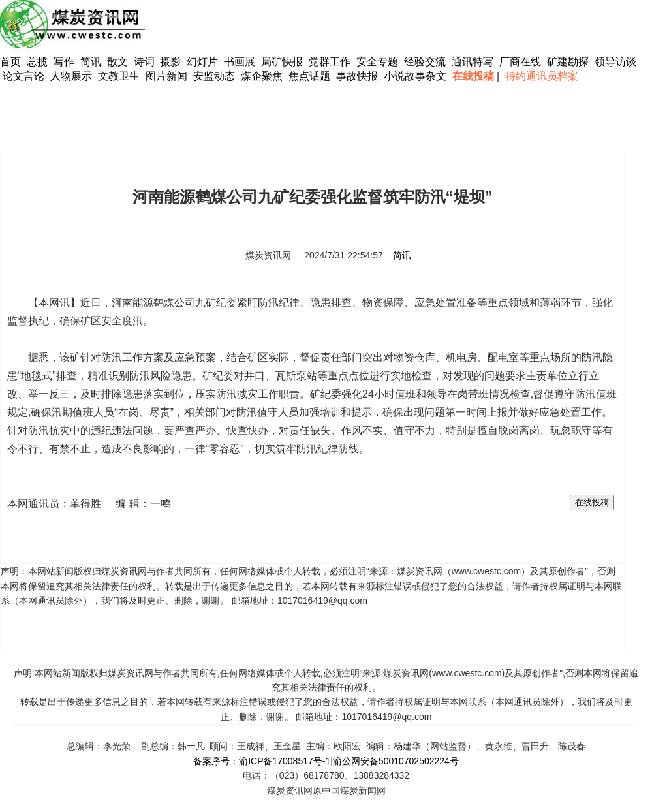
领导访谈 (615, 62)
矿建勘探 (568, 62)
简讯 (91, 62)
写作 (64, 62)
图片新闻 (166, 76)
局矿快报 (282, 62)
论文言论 (23, 76)
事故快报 (357, 76)
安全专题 (377, 62)
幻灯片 (202, 62)
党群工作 (330, 62)
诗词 (146, 62)
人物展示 (71, 76)
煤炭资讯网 (268, 255)
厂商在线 (520, 62)
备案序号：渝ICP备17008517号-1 (262, 761)
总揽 (37, 62)
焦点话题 (309, 76)
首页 (10, 62)
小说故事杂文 (415, 76)
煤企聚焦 (262, 76)
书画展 (240, 62)
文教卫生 (119, 76)
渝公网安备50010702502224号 (396, 761)
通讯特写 (473, 62)
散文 (119, 62)
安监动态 (214, 76)
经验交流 (425, 62)
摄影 (172, 62)
